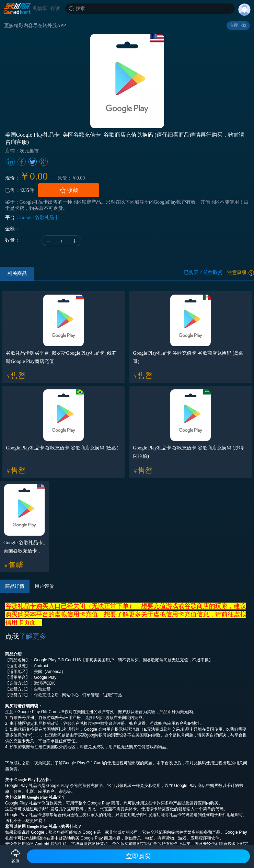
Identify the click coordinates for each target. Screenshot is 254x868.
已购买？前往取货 (203, 272)
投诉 (55, 8)
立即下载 (238, 25)
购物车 (40, 8)
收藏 (69, 190)
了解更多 (33, 636)
